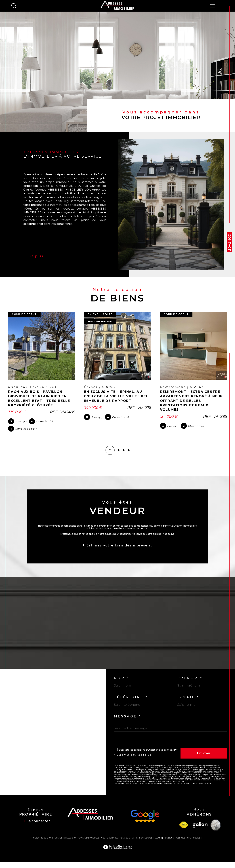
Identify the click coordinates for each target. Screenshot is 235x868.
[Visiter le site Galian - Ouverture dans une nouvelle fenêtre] (200, 833)
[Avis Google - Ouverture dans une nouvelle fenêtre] (145, 824)
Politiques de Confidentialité (157, 793)
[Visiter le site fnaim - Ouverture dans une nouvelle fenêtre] (184, 833)
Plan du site (126, 845)
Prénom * (190, 682)
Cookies (197, 846)
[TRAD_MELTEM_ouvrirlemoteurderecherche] (14, 6)
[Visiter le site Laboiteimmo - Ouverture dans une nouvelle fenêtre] (117, 859)
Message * (128, 722)
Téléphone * (132, 702)
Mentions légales (144, 845)
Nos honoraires (110, 845)
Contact (229, 242)
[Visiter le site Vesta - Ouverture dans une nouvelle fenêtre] (216, 833)
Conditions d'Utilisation (184, 793)
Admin (159, 845)
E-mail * (189, 702)
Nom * (122, 682)
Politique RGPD (183, 845)
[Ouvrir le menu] (213, 6)
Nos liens (169, 845)
